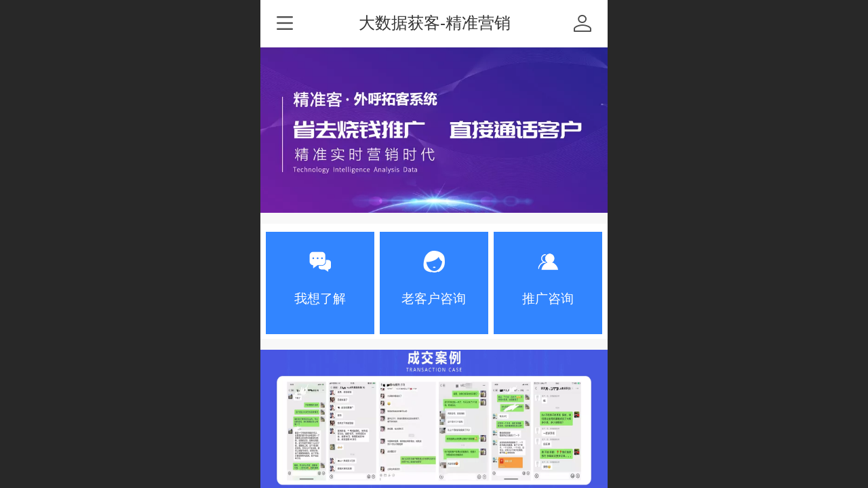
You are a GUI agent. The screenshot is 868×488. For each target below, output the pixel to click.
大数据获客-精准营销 (435, 23)
